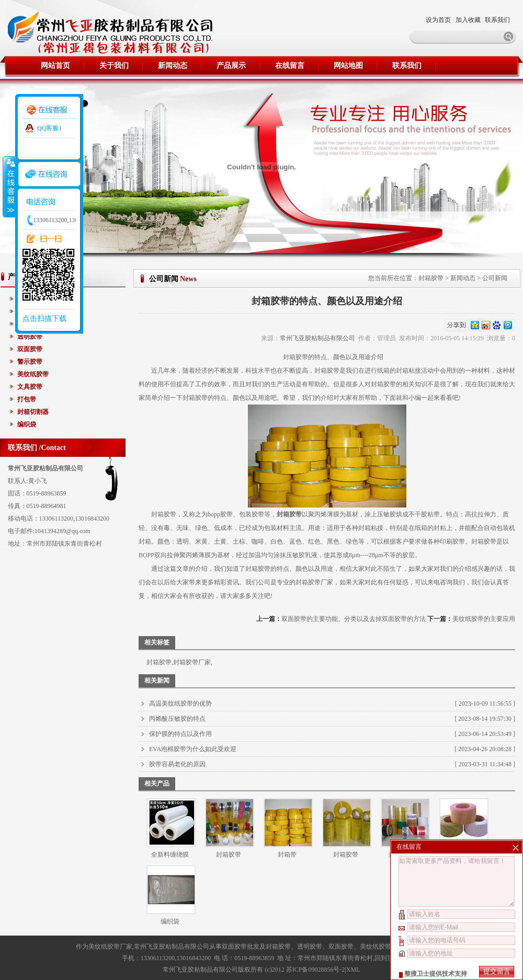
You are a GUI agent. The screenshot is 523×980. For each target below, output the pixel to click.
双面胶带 (30, 349)
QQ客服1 (49, 128)
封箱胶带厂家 (314, 582)
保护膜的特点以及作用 (180, 734)
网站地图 (348, 66)
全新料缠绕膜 (170, 855)
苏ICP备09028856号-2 (316, 970)
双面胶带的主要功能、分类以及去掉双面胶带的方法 (354, 619)
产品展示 (231, 66)
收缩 (9, 187)
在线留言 (290, 66)
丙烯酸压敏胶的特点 (177, 719)
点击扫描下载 (44, 319)
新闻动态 (173, 66)
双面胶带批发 (241, 947)
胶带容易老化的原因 (177, 764)
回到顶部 (387, 958)
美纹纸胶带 (33, 374)
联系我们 (497, 20)
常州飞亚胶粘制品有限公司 (317, 338)
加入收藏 (468, 20)
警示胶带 (30, 362)
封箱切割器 (33, 412)
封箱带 (287, 855)
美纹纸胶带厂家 (110, 947)
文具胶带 (30, 387)
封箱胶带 (431, 278)
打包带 (27, 399)
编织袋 (27, 424)
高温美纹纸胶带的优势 (180, 704)
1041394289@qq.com (62, 531)
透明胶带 (30, 337)
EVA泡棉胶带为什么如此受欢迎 (193, 749)
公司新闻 (495, 278)
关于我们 (114, 66)
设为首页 (439, 20)
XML (353, 970)
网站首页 (55, 66)
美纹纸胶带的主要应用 (484, 619)
